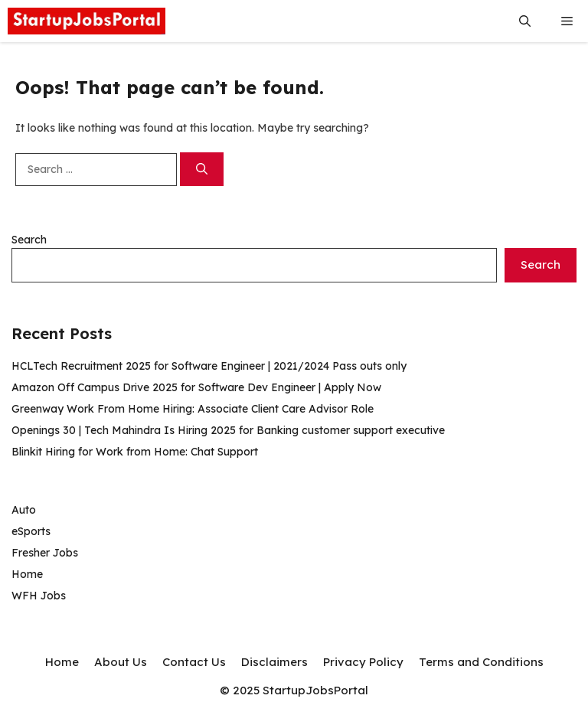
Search (29, 240)
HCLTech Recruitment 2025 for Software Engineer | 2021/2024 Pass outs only (209, 366)
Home (27, 574)
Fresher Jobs (45, 553)
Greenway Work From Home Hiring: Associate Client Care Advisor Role (193, 409)
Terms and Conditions (481, 662)
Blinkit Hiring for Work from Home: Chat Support (135, 452)
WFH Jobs (39, 596)
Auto (24, 510)
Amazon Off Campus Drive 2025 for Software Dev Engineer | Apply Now (196, 387)
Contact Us (194, 662)
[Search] (202, 170)
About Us (121, 662)
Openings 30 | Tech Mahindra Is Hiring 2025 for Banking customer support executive (228, 430)
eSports (31, 531)
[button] (525, 21)
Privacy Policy (363, 662)
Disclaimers (274, 662)
